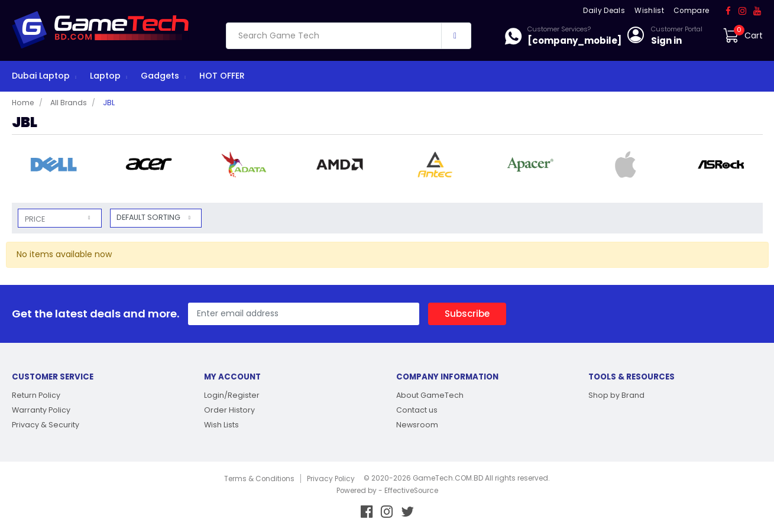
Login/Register (232, 395)
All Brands (69, 103)
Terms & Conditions (259, 479)
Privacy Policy (331, 479)
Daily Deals (604, 11)
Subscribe (467, 314)
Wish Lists (221, 425)
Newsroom (417, 425)
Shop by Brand (616, 395)
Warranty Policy (41, 410)
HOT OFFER (222, 76)
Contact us (417, 410)
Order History (229, 410)
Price (35, 219)
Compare (691, 11)
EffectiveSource (411, 491)
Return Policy (36, 395)
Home (23, 103)
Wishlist (649, 11)
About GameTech (430, 395)
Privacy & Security (46, 425)
